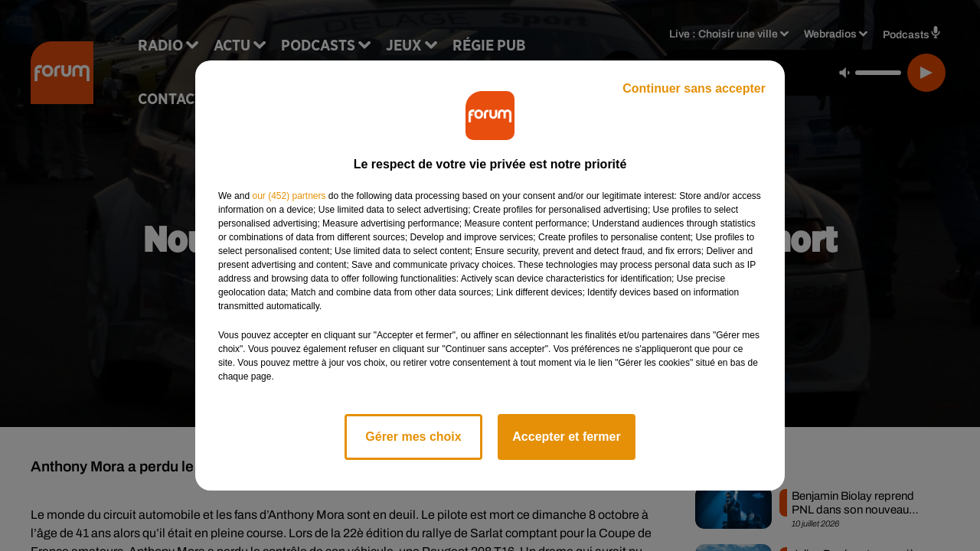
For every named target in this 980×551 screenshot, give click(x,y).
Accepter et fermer (566, 437)
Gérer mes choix (413, 437)
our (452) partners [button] (289, 196)
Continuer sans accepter (694, 88)
